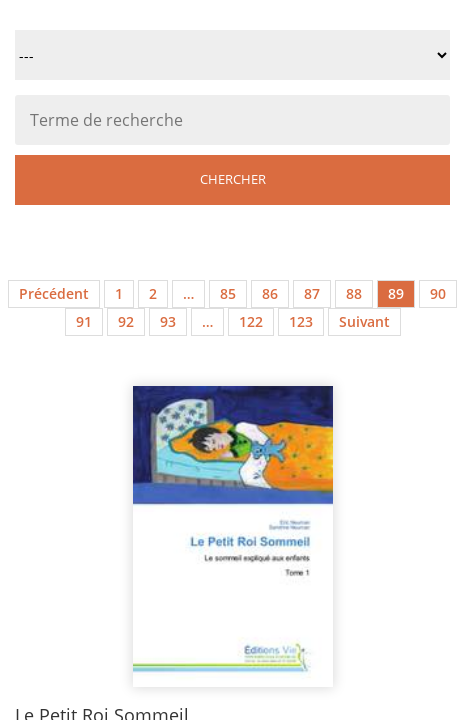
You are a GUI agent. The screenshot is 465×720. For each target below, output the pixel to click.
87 (312, 293)
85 (228, 293)
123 (301, 321)
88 (354, 293)
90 (438, 293)
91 (84, 321)
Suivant (364, 321)
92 (126, 321)
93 (168, 321)
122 (251, 321)
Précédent (54, 293)
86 (270, 293)
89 (396, 293)
